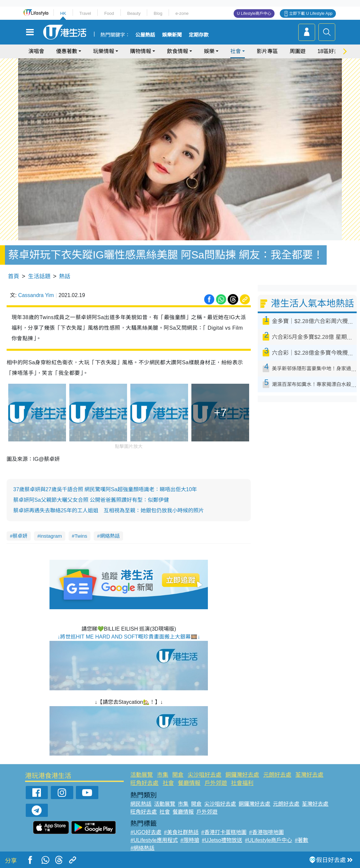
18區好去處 (331, 51)
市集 (163, 775)
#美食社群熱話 (181, 832)
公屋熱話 (145, 35)
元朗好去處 (277, 775)
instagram (51, 536)
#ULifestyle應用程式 (154, 840)
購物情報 (141, 51)
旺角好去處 (144, 783)
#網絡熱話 (142, 848)
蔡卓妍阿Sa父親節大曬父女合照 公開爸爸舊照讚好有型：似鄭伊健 (91, 500)
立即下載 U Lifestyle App (311, 14)
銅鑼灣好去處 (242, 775)
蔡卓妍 (20, 536)
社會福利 (242, 783)
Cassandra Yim (36, 295)
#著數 (301, 840)
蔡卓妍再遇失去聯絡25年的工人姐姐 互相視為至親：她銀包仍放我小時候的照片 (109, 510)
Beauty (134, 13)
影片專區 (267, 51)
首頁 (14, 276)
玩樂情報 (104, 51)
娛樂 (209, 51)
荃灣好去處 (309, 775)
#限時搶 (190, 840)
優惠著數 (67, 51)
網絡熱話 (110, 536)
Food (109, 13)
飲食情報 (178, 51)
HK (63, 13)
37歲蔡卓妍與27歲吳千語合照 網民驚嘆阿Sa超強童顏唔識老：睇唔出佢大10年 (105, 489)
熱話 (65, 276)
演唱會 (36, 51)
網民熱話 (141, 804)
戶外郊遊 (216, 783)
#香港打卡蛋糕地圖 (224, 832)
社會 (236, 51)
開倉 (178, 775)
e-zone (182, 13)
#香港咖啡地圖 (266, 832)
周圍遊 (298, 51)
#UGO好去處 (146, 832)
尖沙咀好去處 (205, 775)
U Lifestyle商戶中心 (254, 14)
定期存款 (199, 35)
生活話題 (39, 276)
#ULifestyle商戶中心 (268, 840)
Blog (158, 13)
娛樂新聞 (172, 35)
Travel (85, 13)
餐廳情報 (189, 783)
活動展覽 (142, 775)
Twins (81, 536)
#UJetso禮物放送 (222, 840)
